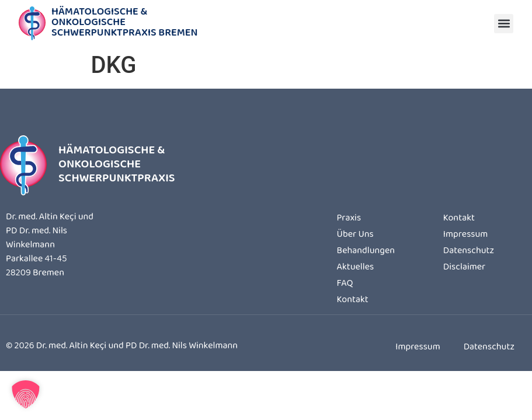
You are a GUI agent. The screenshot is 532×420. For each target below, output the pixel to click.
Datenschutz (469, 251)
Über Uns (355, 235)
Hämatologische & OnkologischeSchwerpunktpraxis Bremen (125, 23)
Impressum (466, 235)
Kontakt (353, 300)
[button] (504, 24)
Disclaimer (464, 268)
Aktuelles (356, 268)
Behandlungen (366, 251)
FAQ (345, 284)
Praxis (349, 219)
